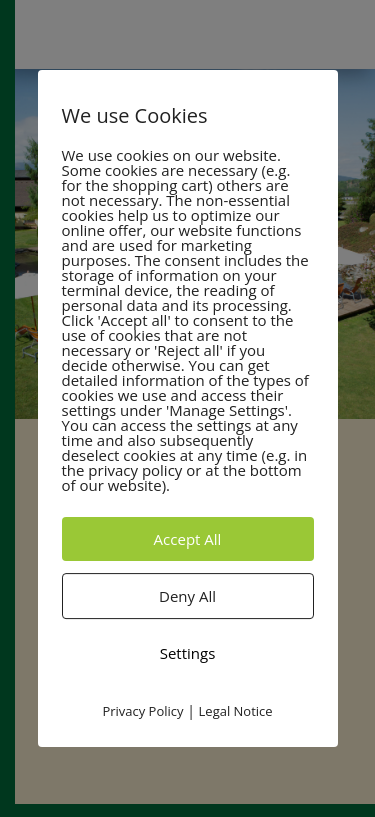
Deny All (187, 596)
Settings (188, 653)
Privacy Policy (142, 711)
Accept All (188, 539)
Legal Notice (236, 711)
